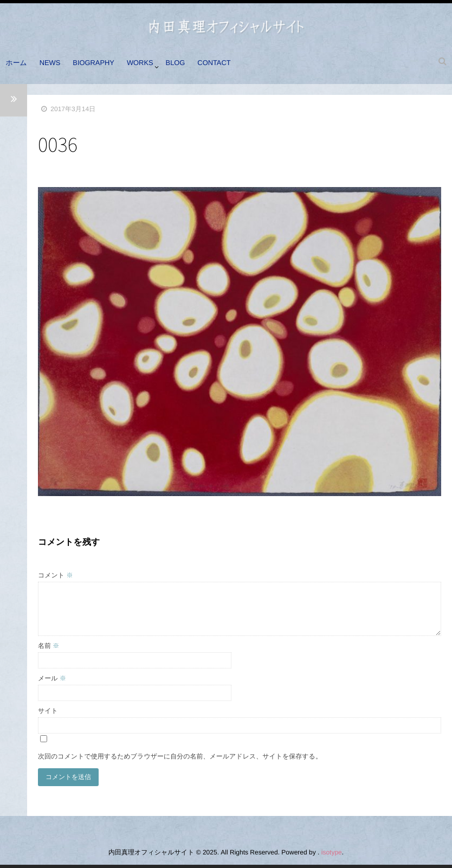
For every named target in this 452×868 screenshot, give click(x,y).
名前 (49, 646)
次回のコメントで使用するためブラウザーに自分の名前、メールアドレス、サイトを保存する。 (180, 756)
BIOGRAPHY (102, 67)
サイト (48, 711)
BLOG (189, 67)
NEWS (55, 67)
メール (52, 678)
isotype (332, 852)
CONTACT (231, 67)
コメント (55, 575)
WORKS (150, 67)
